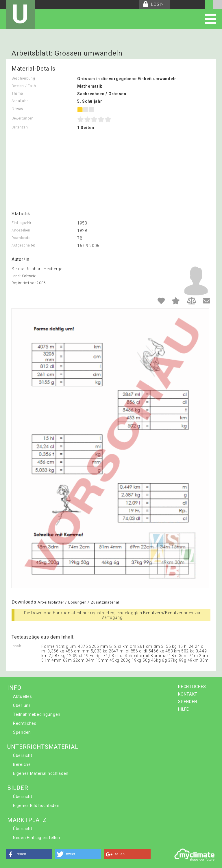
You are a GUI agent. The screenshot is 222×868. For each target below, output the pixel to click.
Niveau (17, 108)
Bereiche (22, 764)
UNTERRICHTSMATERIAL (43, 747)
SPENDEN (188, 702)
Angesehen (21, 230)
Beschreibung (23, 78)
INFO (14, 688)
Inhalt (16, 646)
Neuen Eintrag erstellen (37, 838)
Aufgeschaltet (23, 245)
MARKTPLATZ (27, 820)
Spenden (22, 732)
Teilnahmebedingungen (37, 714)
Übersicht (23, 755)
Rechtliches (25, 723)
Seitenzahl (20, 127)
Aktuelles (22, 696)
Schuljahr (20, 101)
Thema (17, 93)
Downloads (21, 238)
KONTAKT (188, 694)
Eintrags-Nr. (22, 223)
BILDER (18, 788)
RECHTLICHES (192, 687)
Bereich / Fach (24, 86)
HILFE (184, 709)
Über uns (22, 705)
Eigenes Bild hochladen (36, 806)
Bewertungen (23, 118)
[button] (29, 854)
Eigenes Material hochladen (41, 773)
